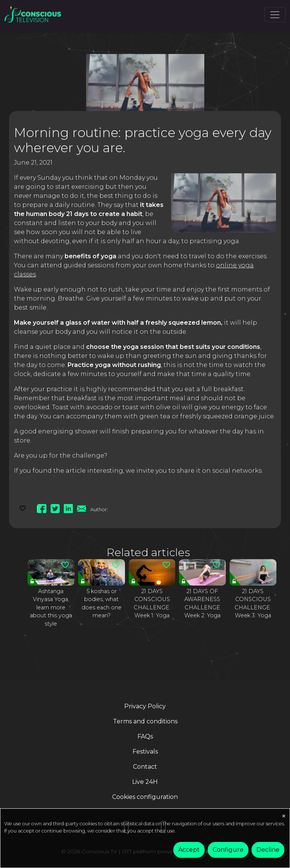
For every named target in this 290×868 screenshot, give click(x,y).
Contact (145, 767)
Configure (228, 850)
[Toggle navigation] (275, 15)
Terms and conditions (145, 721)
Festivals (145, 752)
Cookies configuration (145, 797)
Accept (189, 850)
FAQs (145, 736)
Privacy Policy (145, 706)
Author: (99, 509)
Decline (268, 850)
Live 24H (145, 782)
